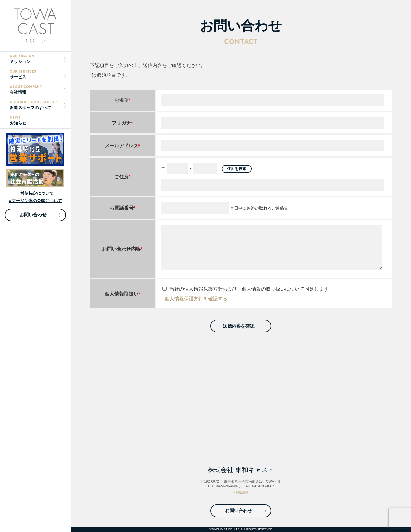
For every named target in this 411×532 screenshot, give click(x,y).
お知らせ (38, 120)
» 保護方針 (241, 492)
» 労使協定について (35, 193)
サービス (38, 74)
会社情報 (38, 90)
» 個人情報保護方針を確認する (194, 299)
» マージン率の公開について (35, 201)
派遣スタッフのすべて (38, 105)
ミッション (38, 59)
